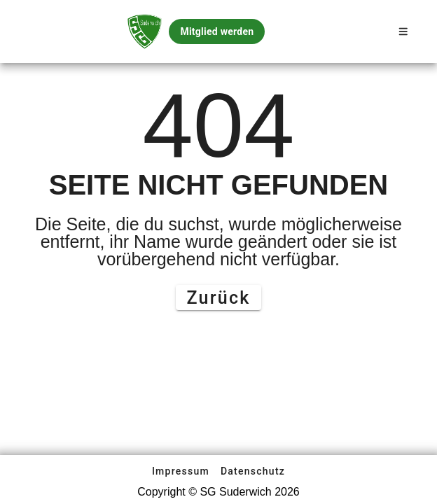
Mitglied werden (217, 31)
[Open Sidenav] (403, 31)
